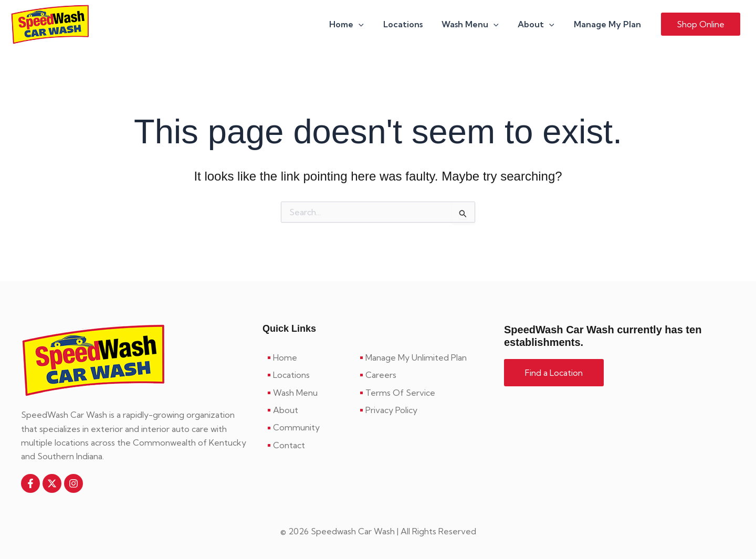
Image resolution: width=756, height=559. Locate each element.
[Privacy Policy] (424, 410)
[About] (309, 410)
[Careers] (424, 375)
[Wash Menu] (309, 393)
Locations (411, 24)
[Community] (309, 427)
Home (358, 24)
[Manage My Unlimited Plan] (424, 357)
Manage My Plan (608, 24)
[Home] (309, 357)
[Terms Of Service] (424, 393)
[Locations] (309, 375)
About (540, 24)
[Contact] (309, 445)
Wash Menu (476, 24)
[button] (370, 24)
